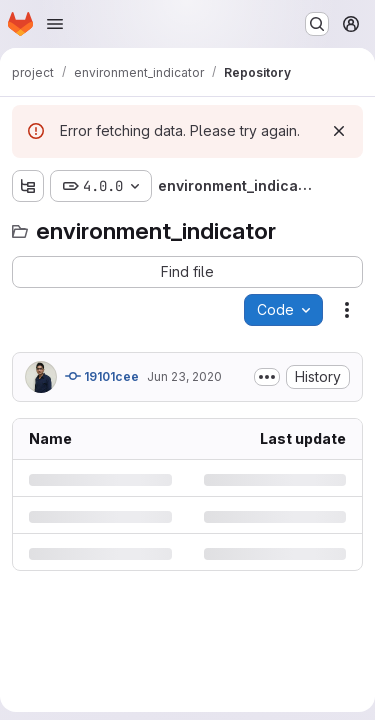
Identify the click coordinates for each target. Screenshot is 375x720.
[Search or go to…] (317, 24)
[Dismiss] (339, 131)
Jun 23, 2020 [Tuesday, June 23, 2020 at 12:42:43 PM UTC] (184, 376)
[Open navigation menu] (55, 24)
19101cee (102, 376)
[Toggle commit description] (267, 377)
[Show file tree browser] (28, 186)
